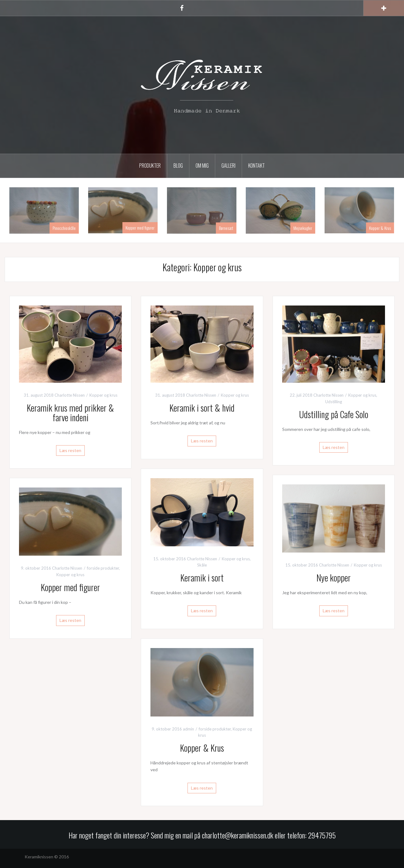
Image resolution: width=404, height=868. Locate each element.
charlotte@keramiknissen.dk (238, 835)
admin (188, 729)
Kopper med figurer (140, 228)
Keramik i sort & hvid (202, 408)
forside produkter (103, 568)
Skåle (202, 565)
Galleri (228, 166)
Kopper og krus (103, 395)
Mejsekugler (303, 228)
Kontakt (257, 166)
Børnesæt (226, 228)
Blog (178, 166)
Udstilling (334, 402)
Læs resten (70, 450)
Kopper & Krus (380, 228)
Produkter (150, 166)
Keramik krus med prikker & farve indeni (70, 413)
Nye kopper (334, 578)
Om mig (202, 166)
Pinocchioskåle (64, 228)
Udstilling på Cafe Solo (334, 414)
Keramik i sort (202, 578)
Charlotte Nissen (70, 395)
